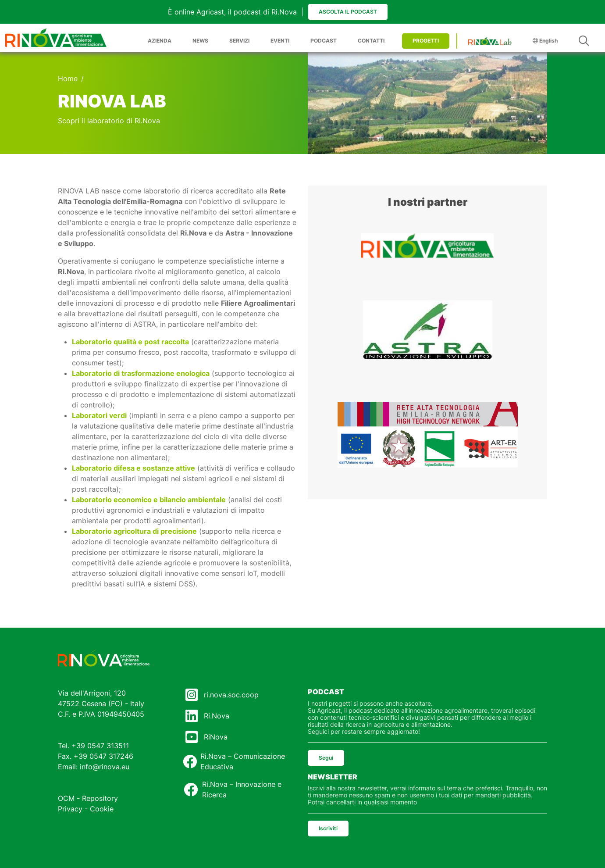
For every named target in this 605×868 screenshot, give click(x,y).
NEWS (200, 41)
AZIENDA (160, 41)
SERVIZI (239, 41)
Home (68, 79)
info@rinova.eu (105, 767)
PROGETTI (426, 41)
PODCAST (324, 41)
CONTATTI (371, 41)
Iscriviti (328, 828)
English (545, 41)
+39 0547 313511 (100, 746)
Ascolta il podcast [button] (348, 12)
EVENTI (280, 41)
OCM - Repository (88, 798)
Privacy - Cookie (86, 809)
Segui (326, 758)
